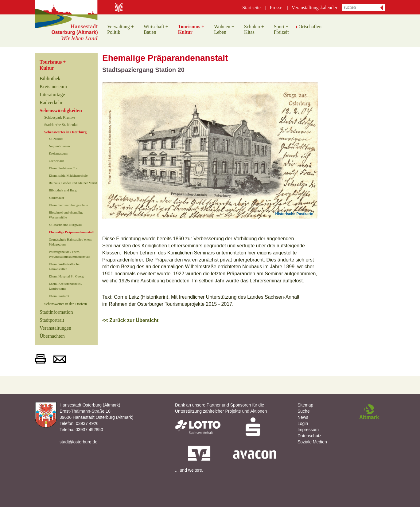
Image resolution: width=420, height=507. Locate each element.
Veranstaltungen (55, 328)
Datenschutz (309, 436)
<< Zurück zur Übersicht (130, 320)
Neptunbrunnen (59, 146)
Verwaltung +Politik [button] (121, 29)
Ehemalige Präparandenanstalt (71, 232)
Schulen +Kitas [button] (254, 29)
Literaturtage (52, 94)
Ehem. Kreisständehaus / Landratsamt (66, 286)
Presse (276, 8)
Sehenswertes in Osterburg (65, 132)
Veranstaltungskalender (315, 8)
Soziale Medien (312, 442)
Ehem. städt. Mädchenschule (68, 175)
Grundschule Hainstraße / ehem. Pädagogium (71, 242)
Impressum (308, 430)
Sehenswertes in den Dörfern (66, 304)
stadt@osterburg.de (78, 442)
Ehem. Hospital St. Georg (66, 276)
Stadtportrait (52, 320)
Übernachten (52, 336)
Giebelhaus (56, 161)
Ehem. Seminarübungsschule (68, 205)
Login (303, 423)
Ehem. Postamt (59, 296)
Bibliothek (50, 79)
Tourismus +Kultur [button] (191, 29)
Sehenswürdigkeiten (61, 110)
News (303, 417)
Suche (304, 411)
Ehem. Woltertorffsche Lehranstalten (64, 266)
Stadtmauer (56, 198)
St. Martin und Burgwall (65, 225)
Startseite (251, 8)
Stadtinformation (56, 312)
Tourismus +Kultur (53, 65)
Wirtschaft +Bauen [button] (156, 29)
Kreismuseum (53, 86)
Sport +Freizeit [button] (281, 29)
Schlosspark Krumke (60, 117)
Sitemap (305, 405)
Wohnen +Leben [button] (224, 29)
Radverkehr (51, 102)
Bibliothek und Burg (63, 190)
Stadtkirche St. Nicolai (61, 125)
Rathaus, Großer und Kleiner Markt (73, 183)
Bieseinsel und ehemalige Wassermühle (66, 215)
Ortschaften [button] (310, 27)
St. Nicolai (56, 139)
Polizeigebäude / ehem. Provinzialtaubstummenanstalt (69, 254)
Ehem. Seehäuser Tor (63, 168)
